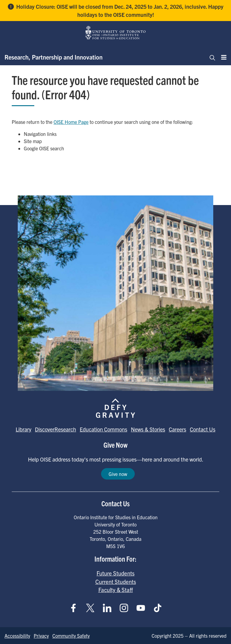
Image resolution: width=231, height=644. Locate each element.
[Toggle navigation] (211, 57)
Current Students (116, 581)
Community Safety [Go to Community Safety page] (71, 636)
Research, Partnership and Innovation (54, 57)
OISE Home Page (71, 122)
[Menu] (222, 57)
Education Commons (103, 429)
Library (23, 429)
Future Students (115, 573)
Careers (177, 429)
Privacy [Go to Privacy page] (41, 636)
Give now (118, 474)
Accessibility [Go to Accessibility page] (17, 636)
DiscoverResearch (55, 429)
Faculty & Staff (116, 590)
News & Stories (148, 429)
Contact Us (203, 429)
